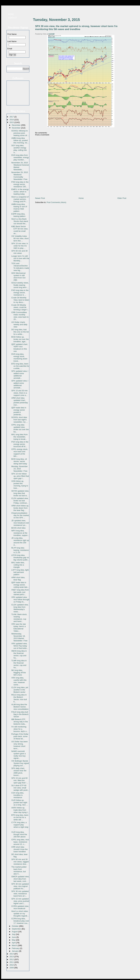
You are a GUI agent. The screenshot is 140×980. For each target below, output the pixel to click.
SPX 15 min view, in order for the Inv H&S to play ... (20, 246)
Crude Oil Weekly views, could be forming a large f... (20, 307)
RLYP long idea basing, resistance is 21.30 (20, 550)
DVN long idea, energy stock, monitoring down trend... (19, 358)
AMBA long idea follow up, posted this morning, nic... (20, 140)
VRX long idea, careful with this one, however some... (19, 681)
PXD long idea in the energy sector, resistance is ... (20, 293)
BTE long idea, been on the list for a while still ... (20, 817)
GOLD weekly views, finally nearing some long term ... (20, 285)
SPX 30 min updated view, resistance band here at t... (20, 894)
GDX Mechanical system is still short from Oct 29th (18, 277)
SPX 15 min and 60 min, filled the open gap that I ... (20, 780)
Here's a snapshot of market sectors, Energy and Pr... (20, 199)
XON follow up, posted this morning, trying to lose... (20, 485)
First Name (12, 34)
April (14, 943)
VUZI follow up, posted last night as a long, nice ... (19, 802)
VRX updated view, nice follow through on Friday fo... (20, 600)
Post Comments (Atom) (56, 202)
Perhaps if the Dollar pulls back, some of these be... (20, 736)
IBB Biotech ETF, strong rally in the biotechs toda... (20, 722)
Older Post (122, 198)
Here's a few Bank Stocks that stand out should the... (20, 221)
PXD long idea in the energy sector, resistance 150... (20, 184)
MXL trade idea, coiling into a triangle (18, 565)
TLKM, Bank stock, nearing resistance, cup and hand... (19, 618)
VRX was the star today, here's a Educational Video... (19, 628)
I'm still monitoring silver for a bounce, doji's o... (20, 729)
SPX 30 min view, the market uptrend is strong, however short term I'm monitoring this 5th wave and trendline (76, 28)
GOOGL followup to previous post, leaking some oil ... (20, 133)
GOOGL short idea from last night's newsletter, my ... (19, 420)
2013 (12, 957)
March (15, 945)
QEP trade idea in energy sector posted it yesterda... (19, 411)
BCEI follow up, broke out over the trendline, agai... (20, 339)
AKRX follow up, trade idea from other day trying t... (20, 810)
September (17, 929)
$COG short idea (18, 528)
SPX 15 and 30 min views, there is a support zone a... (19, 393)
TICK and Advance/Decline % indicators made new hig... (20, 267)
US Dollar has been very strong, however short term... (19, 745)
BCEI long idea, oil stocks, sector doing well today (19, 461)
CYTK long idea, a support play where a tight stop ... (20, 826)
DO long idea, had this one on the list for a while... (20, 332)
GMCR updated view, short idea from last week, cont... (20, 879)
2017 (12, 117)
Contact (13, 18)
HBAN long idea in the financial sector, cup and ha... (19, 654)
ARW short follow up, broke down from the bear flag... (20, 508)
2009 (12, 968)
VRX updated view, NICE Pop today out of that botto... (20, 646)
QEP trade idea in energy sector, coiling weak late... (20, 585)
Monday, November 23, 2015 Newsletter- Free (19, 469)
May (14, 940)
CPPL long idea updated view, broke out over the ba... (20, 428)
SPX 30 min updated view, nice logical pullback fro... (20, 886)
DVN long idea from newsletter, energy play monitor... (20, 157)
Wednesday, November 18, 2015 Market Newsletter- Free (19, 637)
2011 (12, 962)
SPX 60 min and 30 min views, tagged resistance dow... (20, 862)
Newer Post (40, 198)
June (14, 937)
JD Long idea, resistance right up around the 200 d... (20, 541)
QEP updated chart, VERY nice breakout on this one (20, 348)
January (15, 951)
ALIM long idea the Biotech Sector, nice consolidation (20, 707)
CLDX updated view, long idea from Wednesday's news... (20, 608)
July (14, 934)
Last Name (12, 41)
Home (11, 14)
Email (10, 49)
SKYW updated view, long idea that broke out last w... (20, 493)
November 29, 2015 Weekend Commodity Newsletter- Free (20, 176)
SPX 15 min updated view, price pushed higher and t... (20, 901)
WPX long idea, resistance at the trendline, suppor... (20, 533)
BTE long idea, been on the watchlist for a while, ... (20, 366)
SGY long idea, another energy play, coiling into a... (19, 149)
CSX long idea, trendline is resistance (18, 795)
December (16, 125)
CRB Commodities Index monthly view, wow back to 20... (20, 316)
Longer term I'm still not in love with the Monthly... (20, 258)
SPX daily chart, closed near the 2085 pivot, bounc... (19, 772)
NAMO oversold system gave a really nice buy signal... (18, 755)
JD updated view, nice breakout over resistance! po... (20, 523)
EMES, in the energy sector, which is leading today (20, 192)
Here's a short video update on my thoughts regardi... (20, 914)
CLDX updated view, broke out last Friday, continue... (20, 501)
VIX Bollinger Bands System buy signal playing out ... (20, 763)
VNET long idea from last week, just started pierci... (20, 592)
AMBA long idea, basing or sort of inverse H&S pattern (19, 208)
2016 (12, 120)
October (15, 926)
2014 (12, 954)
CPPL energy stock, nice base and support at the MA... (20, 453)
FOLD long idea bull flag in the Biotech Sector (20, 714)
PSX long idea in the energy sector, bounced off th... (20, 444)
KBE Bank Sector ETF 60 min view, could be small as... (20, 230)
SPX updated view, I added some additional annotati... (20, 375)
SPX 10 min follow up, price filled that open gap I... (20, 476)
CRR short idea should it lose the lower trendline (19, 849)
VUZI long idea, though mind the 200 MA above (19, 834)
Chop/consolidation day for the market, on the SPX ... (20, 515)
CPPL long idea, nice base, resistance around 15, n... (20, 842)
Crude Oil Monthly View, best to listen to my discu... (20, 300)
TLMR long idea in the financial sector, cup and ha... (19, 664)
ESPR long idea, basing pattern (18, 215)
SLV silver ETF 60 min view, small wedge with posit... (20, 788)
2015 (12, 122)
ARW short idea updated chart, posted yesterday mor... (20, 401)
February (16, 948)
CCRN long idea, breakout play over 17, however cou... (20, 921)
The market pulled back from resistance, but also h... (19, 870)
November (16, 128)
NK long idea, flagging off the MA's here (19, 673)
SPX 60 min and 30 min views (19, 252)
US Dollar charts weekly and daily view (19, 324)
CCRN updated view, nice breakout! (20, 907)
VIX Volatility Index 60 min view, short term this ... (20, 238)
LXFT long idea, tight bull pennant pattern (20, 572)
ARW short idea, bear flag (18, 579)
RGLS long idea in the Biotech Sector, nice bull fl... (19, 698)
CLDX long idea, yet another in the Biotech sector (20, 690)
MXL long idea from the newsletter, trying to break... (19, 437)
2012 (12, 959)
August (15, 932)
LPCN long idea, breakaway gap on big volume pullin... (20, 557)
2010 (12, 965)
